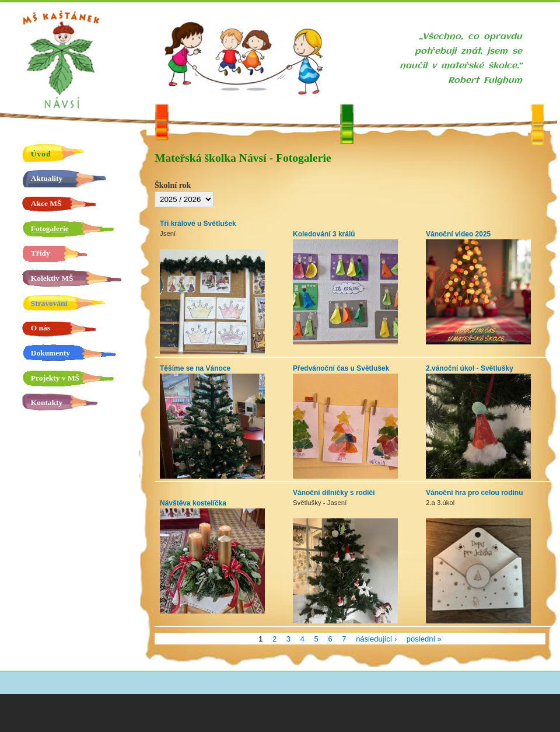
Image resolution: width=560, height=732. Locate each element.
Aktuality (47, 178)
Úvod (41, 154)
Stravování (49, 303)
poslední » (424, 638)
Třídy (41, 253)
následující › (376, 638)
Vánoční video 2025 (458, 234)
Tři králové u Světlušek (198, 224)
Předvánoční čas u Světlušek (341, 368)
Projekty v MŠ (55, 378)
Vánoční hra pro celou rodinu (474, 493)
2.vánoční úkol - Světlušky (470, 368)
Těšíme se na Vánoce (195, 368)
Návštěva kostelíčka (193, 503)
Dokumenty (50, 353)
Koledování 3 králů (324, 234)
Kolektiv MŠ (52, 278)
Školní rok (173, 185)
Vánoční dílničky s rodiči (334, 493)
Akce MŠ (46, 203)
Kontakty (47, 402)
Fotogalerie (50, 229)
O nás (41, 328)
